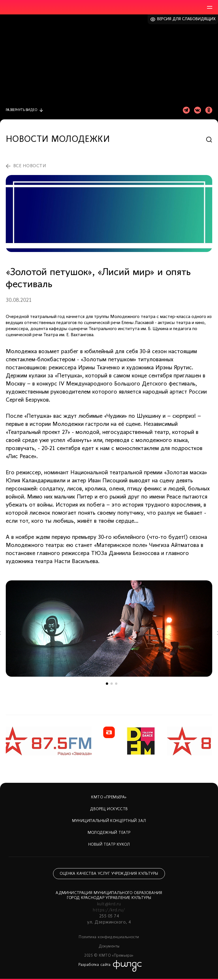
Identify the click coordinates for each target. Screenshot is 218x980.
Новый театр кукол (109, 845)
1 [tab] (107, 684)
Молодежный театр (109, 833)
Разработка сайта (95, 965)
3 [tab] (116, 684)
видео (21, 110)
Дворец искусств (109, 809)
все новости (30, 166)
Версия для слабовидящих (186, 19)
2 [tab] (112, 684)
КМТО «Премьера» (109, 797)
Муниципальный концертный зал (109, 821)
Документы (109, 946)
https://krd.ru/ (109, 910)
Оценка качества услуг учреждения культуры (109, 874)
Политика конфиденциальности (109, 937)
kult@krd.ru (109, 904)
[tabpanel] (109, 629)
